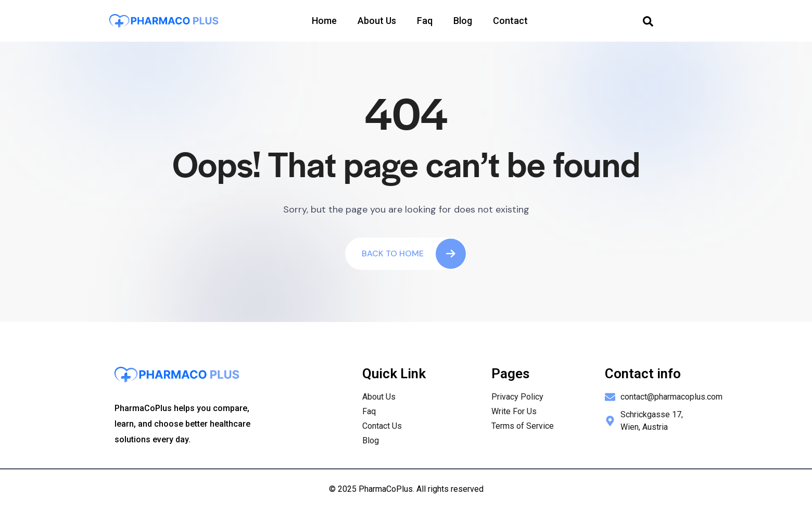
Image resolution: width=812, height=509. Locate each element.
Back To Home (414, 254)
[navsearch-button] (648, 21)
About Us (377, 21)
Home (324, 21)
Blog (463, 21)
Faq (425, 21)
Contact (510, 21)
